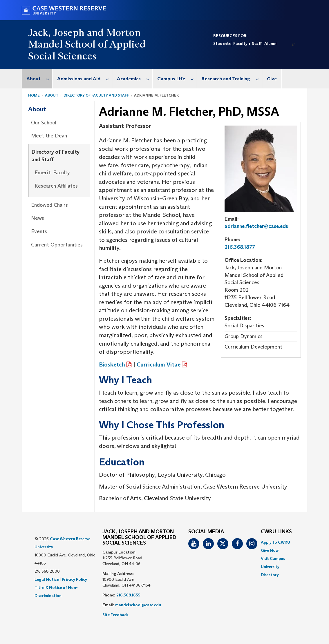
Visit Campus (273, 558)
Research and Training (232, 79)
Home (34, 95)
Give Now (270, 550)
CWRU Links (276, 532)
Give (272, 79)
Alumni (271, 43)
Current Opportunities (57, 245)
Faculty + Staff (247, 43)
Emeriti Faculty (52, 173)
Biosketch (112, 364)
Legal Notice (47, 579)
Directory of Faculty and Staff (96, 95)
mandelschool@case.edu (138, 605)
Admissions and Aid (85, 79)
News (38, 218)
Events (39, 231)
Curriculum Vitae (159, 364)
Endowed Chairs (49, 205)
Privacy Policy (74, 579)
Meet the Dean (49, 136)
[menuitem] (37, 79)
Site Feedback (115, 615)
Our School (44, 123)
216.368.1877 (240, 247)
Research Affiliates (56, 186)
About (39, 79)
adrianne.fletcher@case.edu (257, 226)
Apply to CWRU (275, 542)
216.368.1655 (128, 595)
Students (222, 43)
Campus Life (177, 79)
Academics (135, 79)
